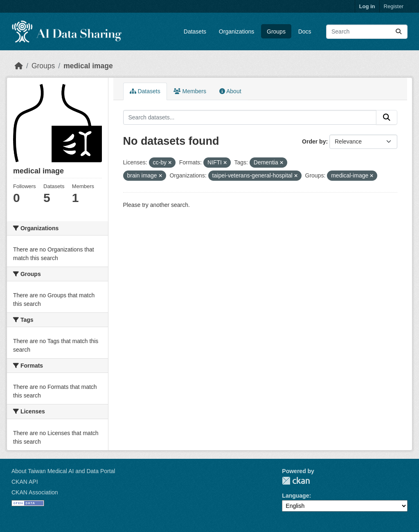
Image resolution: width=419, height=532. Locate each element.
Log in (367, 6)
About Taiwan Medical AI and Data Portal (63, 471)
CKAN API (25, 482)
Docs (305, 31)
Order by (314, 141)
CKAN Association (35, 492)
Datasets (195, 31)
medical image (88, 66)
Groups (276, 31)
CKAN (296, 481)
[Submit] (399, 32)
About (230, 91)
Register (394, 6)
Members (190, 91)
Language (295, 496)
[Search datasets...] (367, 32)
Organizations (237, 31)
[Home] (19, 66)
